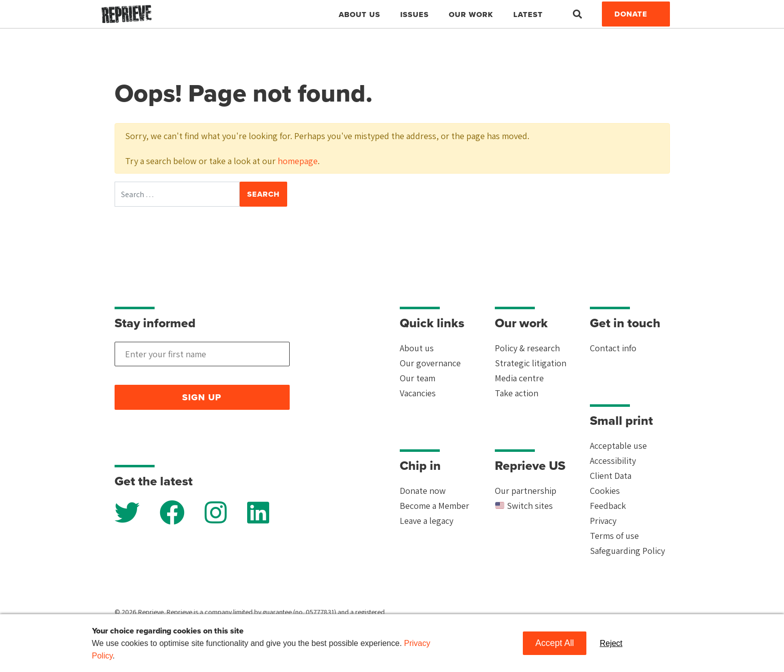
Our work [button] (471, 15)
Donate (631, 14)
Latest (528, 15)
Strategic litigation (531, 363)
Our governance (430, 363)
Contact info (613, 348)
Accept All (555, 643)
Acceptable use (618, 446)
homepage (298, 161)
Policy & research (527, 348)
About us (417, 348)
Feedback (608, 506)
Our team (418, 378)
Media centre (519, 378)
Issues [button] (415, 15)
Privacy (603, 521)
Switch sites (524, 506)
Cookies (605, 491)
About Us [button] (359, 15)
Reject (611, 643)
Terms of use (614, 536)
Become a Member (435, 506)
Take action (517, 393)
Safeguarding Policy (627, 551)
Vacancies (418, 393)
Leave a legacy (427, 521)
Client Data (611, 476)
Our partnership (526, 491)
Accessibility (613, 461)
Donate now (423, 491)
